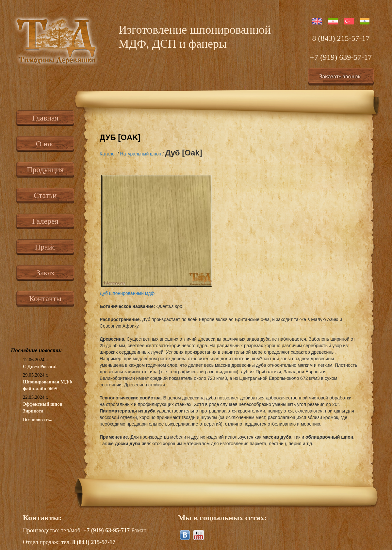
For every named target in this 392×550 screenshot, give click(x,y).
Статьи (45, 195)
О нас (45, 144)
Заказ (45, 273)
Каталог (108, 154)
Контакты (45, 299)
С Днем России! (40, 366)
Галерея (45, 221)
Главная (45, 118)
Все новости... (38, 419)
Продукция (45, 170)
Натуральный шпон (141, 154)
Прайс (45, 247)
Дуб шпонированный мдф (127, 293)
